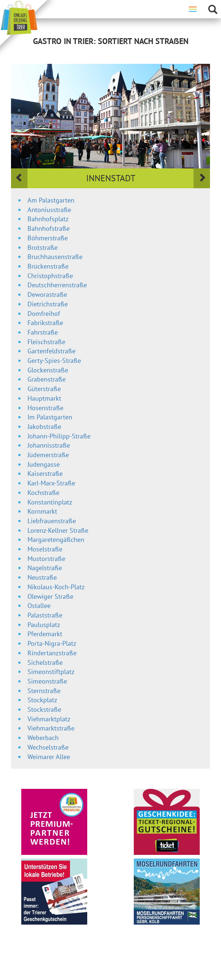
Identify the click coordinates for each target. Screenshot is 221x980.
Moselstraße (45, 549)
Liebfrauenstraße (52, 521)
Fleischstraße (46, 342)
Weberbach (43, 738)
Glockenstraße (48, 370)
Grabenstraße (47, 379)
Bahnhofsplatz (48, 219)
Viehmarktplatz (49, 719)
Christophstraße (50, 276)
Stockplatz (42, 700)
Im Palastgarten (50, 417)
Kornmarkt (42, 511)
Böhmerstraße (48, 238)
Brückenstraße (48, 266)
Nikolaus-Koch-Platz (56, 587)
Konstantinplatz (50, 502)
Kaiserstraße (45, 473)
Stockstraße (44, 709)
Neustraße (42, 577)
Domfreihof (44, 314)
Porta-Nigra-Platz (52, 643)
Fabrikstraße (45, 323)
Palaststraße (45, 615)
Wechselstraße (48, 747)
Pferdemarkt (45, 634)
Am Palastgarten (51, 200)
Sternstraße (44, 691)
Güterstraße (44, 389)
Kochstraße (43, 493)
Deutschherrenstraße (57, 285)
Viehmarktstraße (51, 728)
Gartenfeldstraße (51, 351)
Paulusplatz (44, 625)
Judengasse (44, 464)
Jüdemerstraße (48, 455)
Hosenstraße (45, 408)
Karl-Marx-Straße (51, 483)
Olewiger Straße (50, 596)
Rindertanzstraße (52, 653)
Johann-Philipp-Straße (59, 436)
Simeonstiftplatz (51, 672)
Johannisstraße (49, 445)
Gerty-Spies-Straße (54, 360)
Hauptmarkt (44, 398)
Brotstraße (43, 247)
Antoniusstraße (49, 210)
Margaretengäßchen (56, 540)
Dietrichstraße (48, 304)
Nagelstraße (45, 568)
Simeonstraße (47, 681)
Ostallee (39, 606)
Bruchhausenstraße (55, 257)
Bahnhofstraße (49, 228)
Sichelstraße (45, 662)
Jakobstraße (44, 427)
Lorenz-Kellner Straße (58, 530)
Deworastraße (47, 294)
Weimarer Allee (49, 757)
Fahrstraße (43, 332)
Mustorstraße (46, 559)
